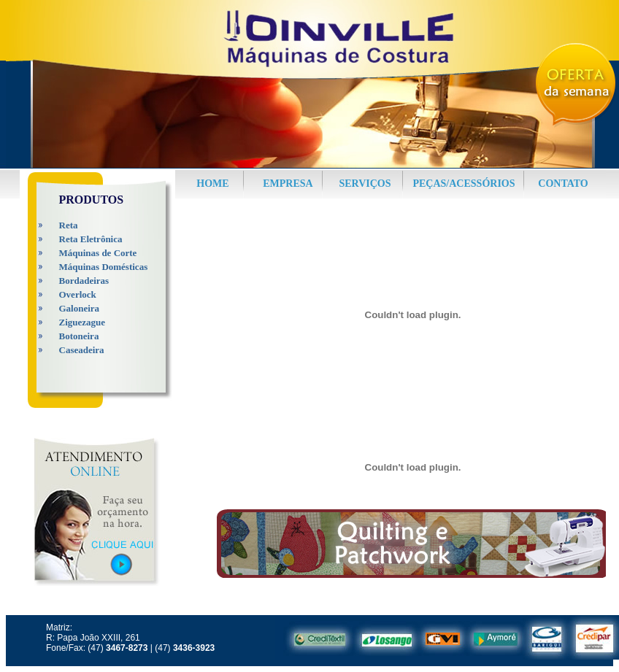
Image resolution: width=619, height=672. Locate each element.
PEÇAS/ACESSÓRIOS (464, 184)
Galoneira (80, 308)
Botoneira (79, 336)
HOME (212, 184)
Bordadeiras (84, 281)
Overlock (78, 294)
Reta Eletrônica (91, 239)
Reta (69, 225)
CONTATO (563, 184)
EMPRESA (288, 184)
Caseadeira (82, 350)
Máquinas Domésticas (104, 267)
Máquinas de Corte (98, 253)
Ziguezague (82, 322)
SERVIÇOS (365, 184)
